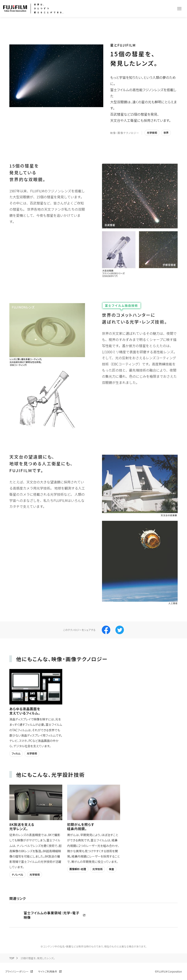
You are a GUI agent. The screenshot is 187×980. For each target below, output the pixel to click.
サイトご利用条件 (48, 971)
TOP (12, 958)
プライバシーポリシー (17, 971)
